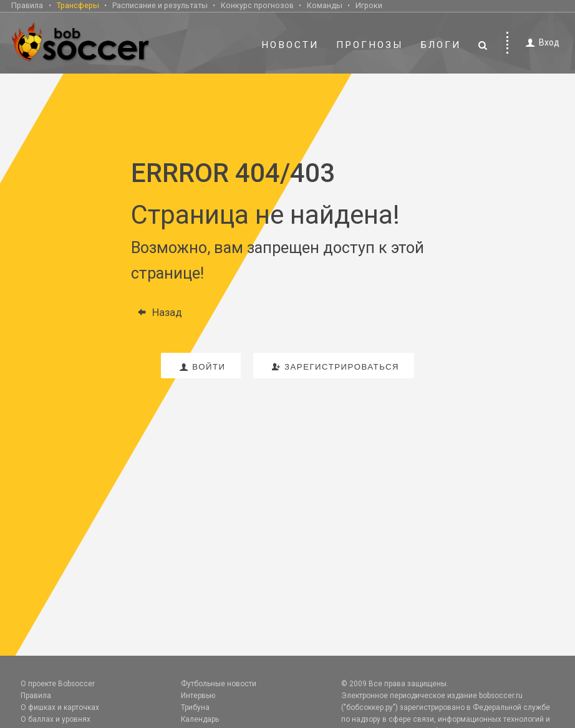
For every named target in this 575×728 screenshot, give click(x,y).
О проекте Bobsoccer (58, 684)
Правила (27, 5)
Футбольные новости (219, 684)
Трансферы (78, 5)
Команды (325, 5)
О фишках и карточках (60, 707)
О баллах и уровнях (56, 719)
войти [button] (201, 367)
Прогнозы (370, 45)
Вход (540, 43)
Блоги (441, 45)
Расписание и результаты (160, 5)
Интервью (198, 696)
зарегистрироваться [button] (334, 367)
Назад (157, 312)
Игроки (369, 5)
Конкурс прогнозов (257, 5)
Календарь (200, 719)
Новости (290, 45)
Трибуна (195, 707)
